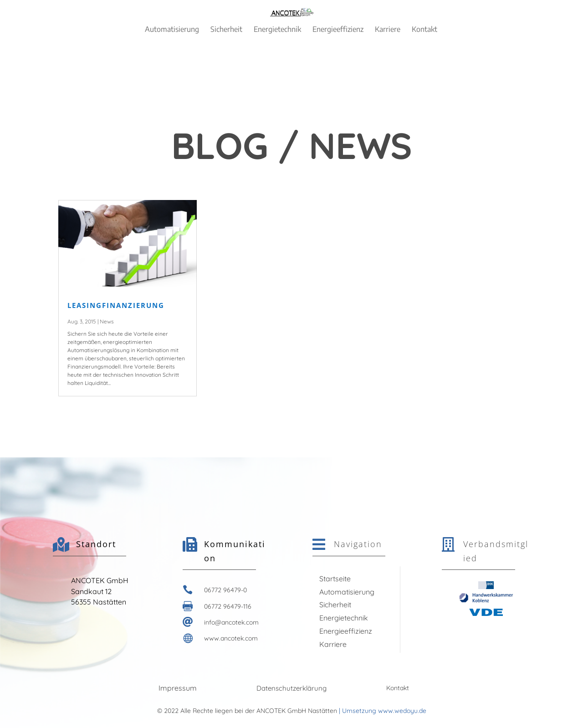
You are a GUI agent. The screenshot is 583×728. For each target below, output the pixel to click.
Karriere (333, 644)
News (107, 321)
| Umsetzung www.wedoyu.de (382, 711)
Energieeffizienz (346, 631)
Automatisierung (347, 592)
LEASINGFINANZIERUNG (116, 305)
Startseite (335, 579)
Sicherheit (335, 605)
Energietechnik (344, 618)
